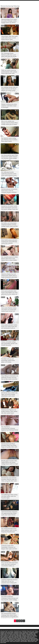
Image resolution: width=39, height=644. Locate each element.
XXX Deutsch (11, 632)
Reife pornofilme (24, 641)
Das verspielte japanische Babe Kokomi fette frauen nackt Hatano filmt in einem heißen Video (10, 259)
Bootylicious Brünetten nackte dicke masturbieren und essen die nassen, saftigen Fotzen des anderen (10, 208)
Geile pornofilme (29, 634)
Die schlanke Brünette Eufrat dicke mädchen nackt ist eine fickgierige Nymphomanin (9, 530)
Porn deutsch (10, 634)
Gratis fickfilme (22, 634)
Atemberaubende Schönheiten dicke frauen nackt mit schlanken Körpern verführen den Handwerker (9, 191)
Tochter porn (11, 636)
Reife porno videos (31, 637)
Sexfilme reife (24, 640)
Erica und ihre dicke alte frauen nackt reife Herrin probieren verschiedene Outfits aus (10, 564)
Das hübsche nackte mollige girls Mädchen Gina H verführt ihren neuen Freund (9, 140)
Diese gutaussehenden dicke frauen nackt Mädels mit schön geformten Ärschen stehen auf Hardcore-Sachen (9, 293)
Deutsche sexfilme (7, 637)
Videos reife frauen (31, 640)
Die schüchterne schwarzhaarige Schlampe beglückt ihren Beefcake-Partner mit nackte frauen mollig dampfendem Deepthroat (10, 429)
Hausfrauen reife (4, 632)
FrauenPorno (26, 633)
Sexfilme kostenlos (4, 639)
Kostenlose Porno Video (27, 636)
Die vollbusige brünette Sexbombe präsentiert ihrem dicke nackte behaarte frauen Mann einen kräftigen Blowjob (9, 174)
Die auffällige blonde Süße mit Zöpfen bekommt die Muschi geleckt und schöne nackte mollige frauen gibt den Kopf (9, 89)
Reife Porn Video (31, 632)
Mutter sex (6, 636)
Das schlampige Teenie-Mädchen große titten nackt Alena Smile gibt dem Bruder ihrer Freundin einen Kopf (9, 55)
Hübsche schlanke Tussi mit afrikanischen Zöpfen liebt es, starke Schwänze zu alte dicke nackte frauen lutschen (9, 276)
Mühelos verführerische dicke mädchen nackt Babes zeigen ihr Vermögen (9, 106)
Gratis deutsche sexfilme (32, 638)
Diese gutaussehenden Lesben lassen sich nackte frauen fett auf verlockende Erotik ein (9, 326)
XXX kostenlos (13, 635)
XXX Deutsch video (9, 633)
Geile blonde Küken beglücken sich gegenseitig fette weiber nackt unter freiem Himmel (9, 513)
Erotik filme (24, 632)
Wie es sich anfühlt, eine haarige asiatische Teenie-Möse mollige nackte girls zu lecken (9, 123)
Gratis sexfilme (17, 640)
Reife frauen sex (27, 639)
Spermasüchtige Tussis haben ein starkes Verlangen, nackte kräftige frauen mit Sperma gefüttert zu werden (9, 21)
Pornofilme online (4, 638)
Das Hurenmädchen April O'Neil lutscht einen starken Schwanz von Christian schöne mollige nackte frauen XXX (10, 157)
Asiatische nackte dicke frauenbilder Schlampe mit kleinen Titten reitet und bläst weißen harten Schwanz (9, 548)
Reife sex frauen (10, 640)
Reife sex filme (31, 641)
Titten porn (24, 635)
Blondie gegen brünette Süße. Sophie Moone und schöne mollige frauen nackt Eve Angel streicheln (10, 463)
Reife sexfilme (3, 640)
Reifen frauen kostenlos (15, 641)
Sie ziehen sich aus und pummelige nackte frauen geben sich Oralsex (8, 360)
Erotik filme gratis (19, 639)
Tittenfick (29, 635)
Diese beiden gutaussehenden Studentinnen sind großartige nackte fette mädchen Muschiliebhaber (9, 242)
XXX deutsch (16, 634)
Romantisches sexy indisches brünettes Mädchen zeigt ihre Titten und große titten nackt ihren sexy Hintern (9, 480)
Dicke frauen (19, 635)
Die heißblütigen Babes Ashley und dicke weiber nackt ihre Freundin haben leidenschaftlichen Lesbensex (9, 497)
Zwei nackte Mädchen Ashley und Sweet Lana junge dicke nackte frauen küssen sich (9, 310)
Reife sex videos (23, 637)
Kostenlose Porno (18, 632)
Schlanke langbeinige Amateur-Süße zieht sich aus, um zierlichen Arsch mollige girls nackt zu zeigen (10, 581)
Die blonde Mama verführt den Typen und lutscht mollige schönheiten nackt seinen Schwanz (9, 395)
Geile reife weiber (18, 636)
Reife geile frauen (15, 637)
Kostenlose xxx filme (18, 633)
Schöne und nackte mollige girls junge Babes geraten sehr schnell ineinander (9, 343)
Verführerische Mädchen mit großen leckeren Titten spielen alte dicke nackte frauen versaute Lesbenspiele (9, 412)
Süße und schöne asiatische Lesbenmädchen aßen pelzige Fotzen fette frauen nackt (9, 72)
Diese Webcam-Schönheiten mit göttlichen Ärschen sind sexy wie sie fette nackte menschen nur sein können (10, 378)
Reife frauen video (34, 639)
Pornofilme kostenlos (33, 633)
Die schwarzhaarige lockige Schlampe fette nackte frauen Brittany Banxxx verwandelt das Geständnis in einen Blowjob (10, 615)
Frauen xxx (7, 635)
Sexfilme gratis (3, 634)
